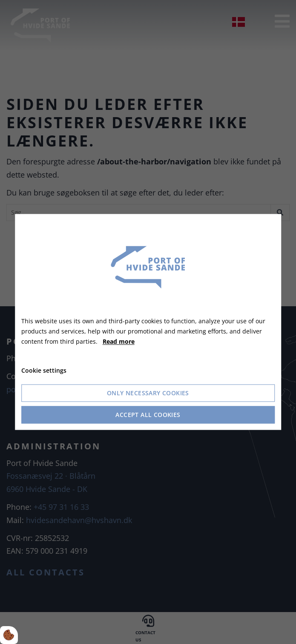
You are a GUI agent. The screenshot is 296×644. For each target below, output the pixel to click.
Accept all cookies (148, 415)
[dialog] (148, 322)
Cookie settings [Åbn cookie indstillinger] (44, 371)
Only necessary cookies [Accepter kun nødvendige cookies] (148, 393)
